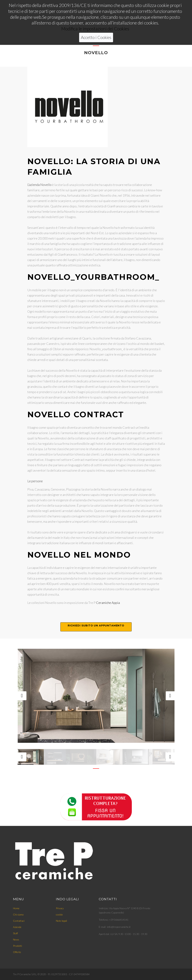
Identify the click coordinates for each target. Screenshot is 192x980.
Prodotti (18, 946)
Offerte (17, 952)
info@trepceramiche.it (119, 927)
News (16, 940)
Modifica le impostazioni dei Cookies (95, 19)
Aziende (17, 927)
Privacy (60, 908)
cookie (59, 914)
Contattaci (19, 921)
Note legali (61, 921)
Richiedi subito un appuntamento (96, 626)
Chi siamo (18, 914)
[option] (96, 696)
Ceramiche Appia (108, 603)
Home (16, 908)
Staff (15, 933)
